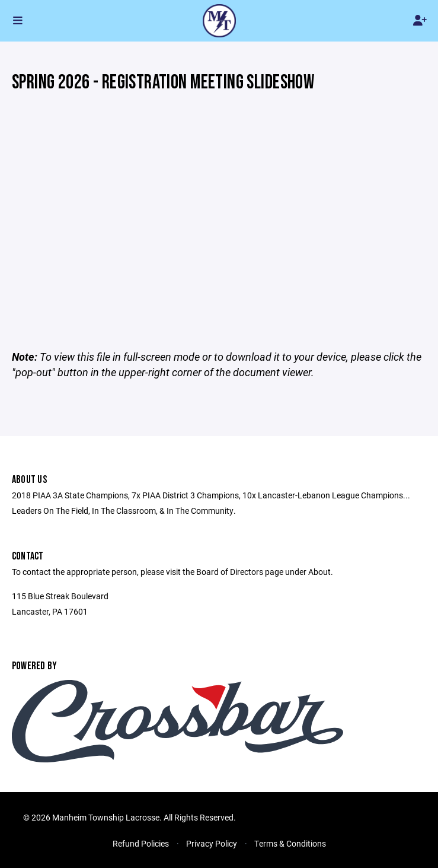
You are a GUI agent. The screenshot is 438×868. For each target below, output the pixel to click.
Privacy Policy (212, 843)
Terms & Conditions (290, 843)
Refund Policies (141, 843)
